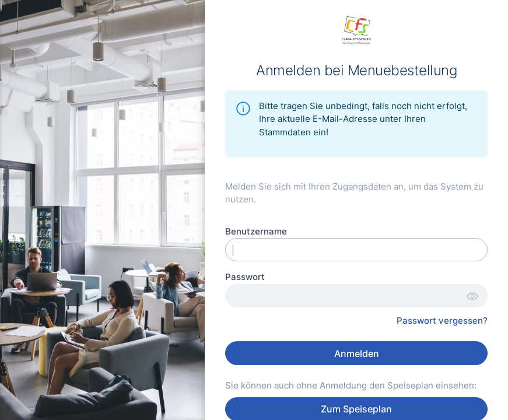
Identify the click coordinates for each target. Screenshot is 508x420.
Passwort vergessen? (442, 321)
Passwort (245, 277)
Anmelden (357, 353)
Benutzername (256, 231)
